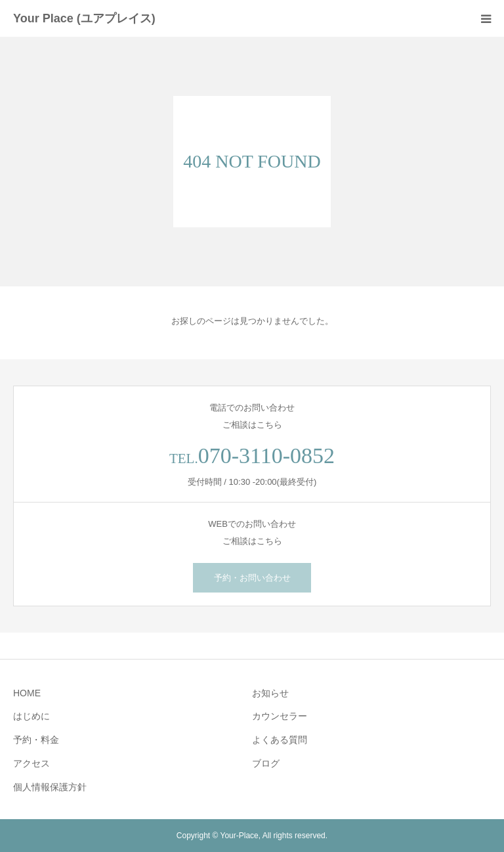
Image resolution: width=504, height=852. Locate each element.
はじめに (31, 716)
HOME (27, 693)
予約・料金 (36, 740)
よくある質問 (280, 740)
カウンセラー (280, 716)
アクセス (31, 763)
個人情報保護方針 (50, 787)
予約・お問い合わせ (252, 578)
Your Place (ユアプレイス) (84, 18)
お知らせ (270, 693)
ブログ (266, 763)
